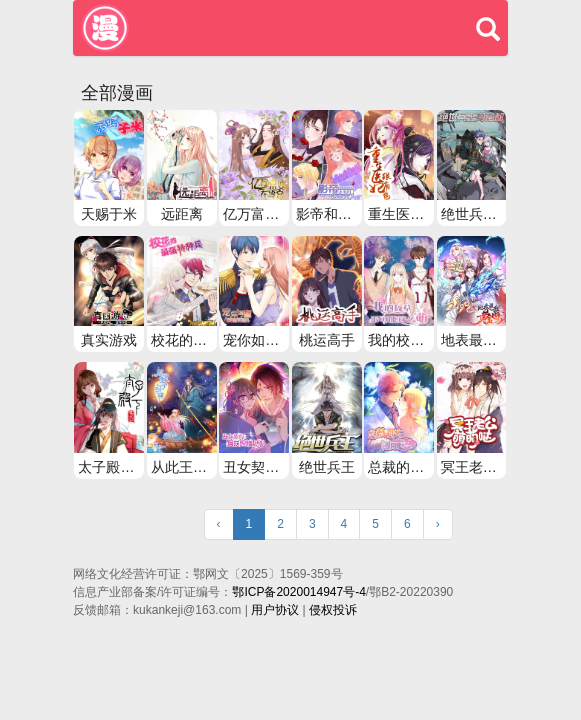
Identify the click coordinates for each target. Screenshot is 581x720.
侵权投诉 (333, 610)
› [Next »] (438, 524)
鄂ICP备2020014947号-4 (298, 592)
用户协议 (275, 610)
